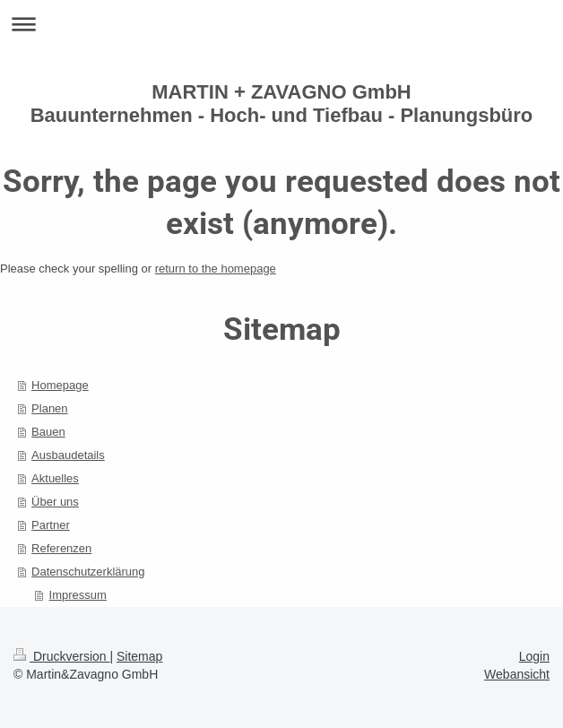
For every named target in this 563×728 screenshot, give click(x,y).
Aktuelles (55, 478)
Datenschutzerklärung (88, 572)
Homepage (60, 385)
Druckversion (61, 656)
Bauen (48, 432)
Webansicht (517, 674)
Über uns (55, 502)
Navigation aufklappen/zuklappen (281, 24)
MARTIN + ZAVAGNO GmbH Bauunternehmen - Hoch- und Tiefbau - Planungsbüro (282, 104)
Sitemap (139, 656)
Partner (51, 525)
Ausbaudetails (68, 455)
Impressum (78, 595)
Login (534, 656)
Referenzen (61, 548)
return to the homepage (216, 269)
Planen (49, 408)
